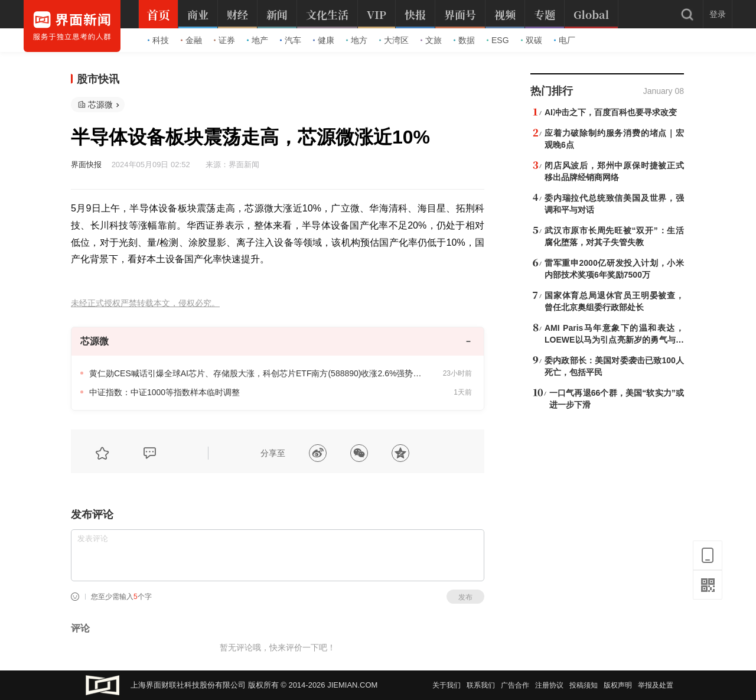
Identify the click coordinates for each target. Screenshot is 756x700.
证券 (224, 40)
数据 (464, 40)
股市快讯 (98, 79)
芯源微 (100, 105)
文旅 (431, 40)
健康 (324, 40)
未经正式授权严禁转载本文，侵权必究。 (145, 303)
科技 (158, 40)
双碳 (532, 40)
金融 (191, 40)
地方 (357, 40)
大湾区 (394, 40)
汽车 (291, 40)
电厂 (565, 40)
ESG (498, 40)
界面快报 (86, 165)
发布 (465, 597)
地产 (258, 40)
